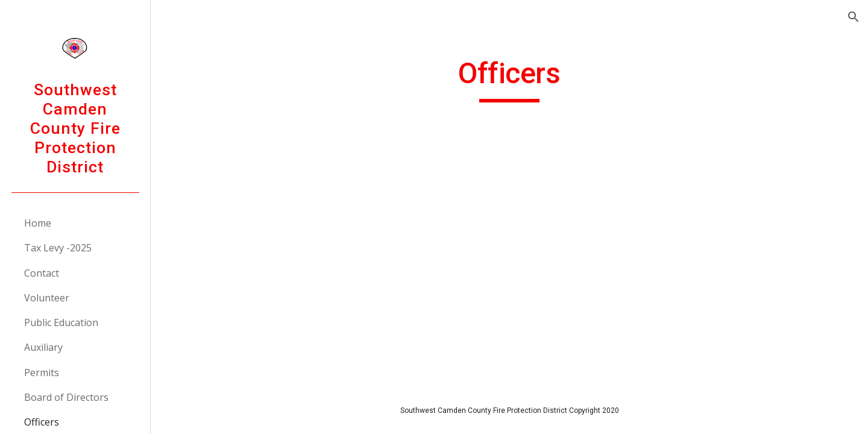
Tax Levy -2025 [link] (58, 248)
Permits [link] (42, 373)
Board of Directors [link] (66, 397)
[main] (509, 79)
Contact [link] (42, 273)
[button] (854, 17)
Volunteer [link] (47, 298)
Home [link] (38, 223)
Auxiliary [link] (43, 347)
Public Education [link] (61, 322)
